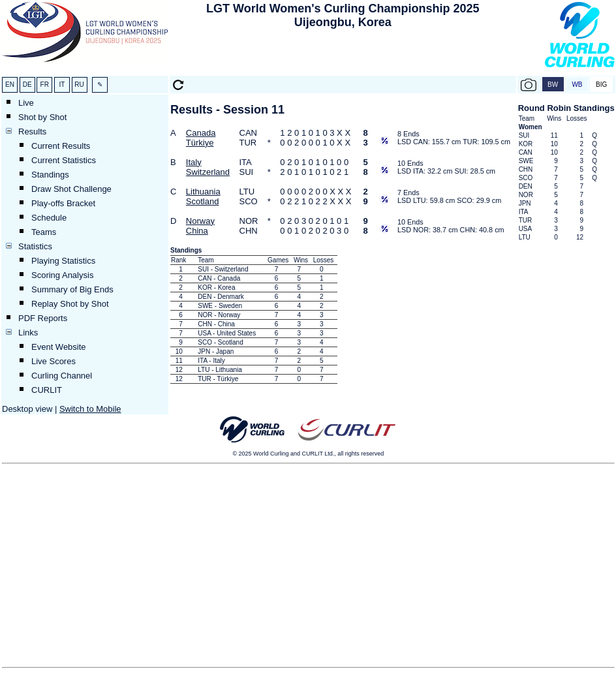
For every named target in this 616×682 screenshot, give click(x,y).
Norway (200, 221)
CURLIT (47, 390)
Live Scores (54, 361)
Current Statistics (64, 160)
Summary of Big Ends (72, 289)
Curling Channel (62, 376)
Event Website (59, 347)
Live (26, 103)
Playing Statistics (63, 261)
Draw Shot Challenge (71, 189)
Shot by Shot (42, 117)
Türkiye (200, 143)
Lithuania (203, 192)
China (197, 231)
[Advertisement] (308, 565)
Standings (50, 175)
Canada (201, 133)
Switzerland (208, 172)
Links (28, 333)
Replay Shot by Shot (70, 304)
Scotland (203, 201)
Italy (194, 162)
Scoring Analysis (62, 275)
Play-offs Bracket (63, 203)
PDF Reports (43, 318)
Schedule (49, 218)
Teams (44, 232)
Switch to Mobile (90, 409)
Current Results (61, 146)
